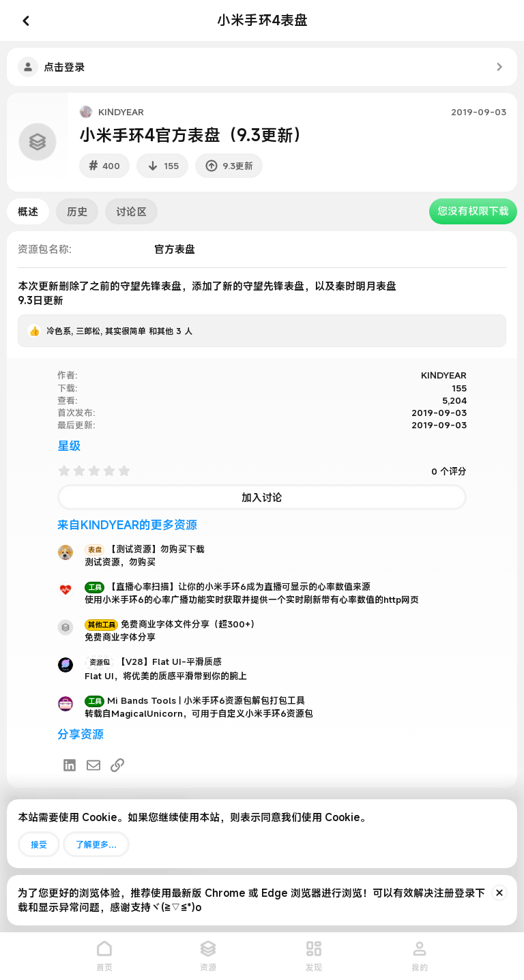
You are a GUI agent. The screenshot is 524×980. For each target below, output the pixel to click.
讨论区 (131, 211)
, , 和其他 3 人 (119, 331)
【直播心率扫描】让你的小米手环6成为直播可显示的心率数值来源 (228, 586)
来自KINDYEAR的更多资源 (127, 525)
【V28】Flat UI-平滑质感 (153, 662)
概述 (28, 211)
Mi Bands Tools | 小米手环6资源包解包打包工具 (195, 700)
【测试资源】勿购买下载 (145, 549)
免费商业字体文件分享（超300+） (172, 624)
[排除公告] (499, 893)
